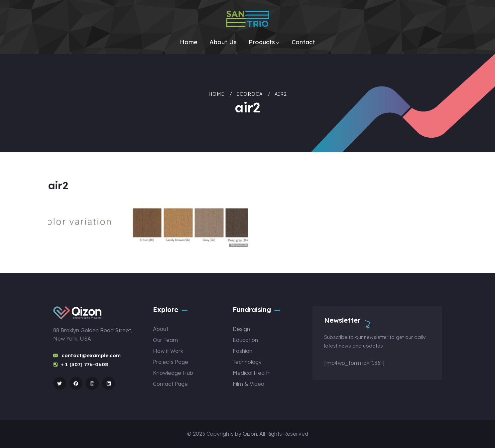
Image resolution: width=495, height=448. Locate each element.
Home (216, 94)
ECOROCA (249, 94)
